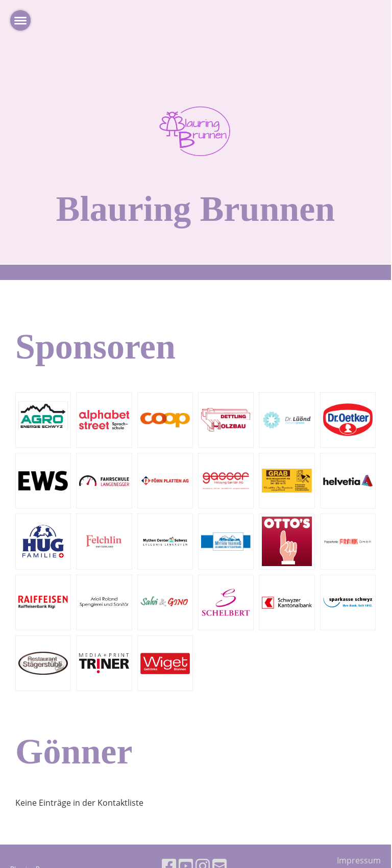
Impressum (359, 860)
